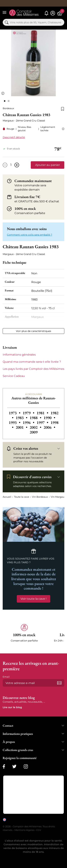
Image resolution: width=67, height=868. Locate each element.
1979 (29, 413)
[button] (62, 129)
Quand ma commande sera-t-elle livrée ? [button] (32, 362)
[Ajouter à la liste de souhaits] (63, 108)
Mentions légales (24, 830)
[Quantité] (11, 165)
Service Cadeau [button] (14, 376)
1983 (22, 418)
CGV (39, 830)
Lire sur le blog (12, 707)
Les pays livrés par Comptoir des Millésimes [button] (33, 369)
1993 (15, 423)
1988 (36, 418)
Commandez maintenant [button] (33, 181)
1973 (15, 413)
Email (6, 677)
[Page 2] (9, 101)
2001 (22, 427)
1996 (29, 423)
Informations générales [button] (19, 355)
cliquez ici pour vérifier (19, 822)
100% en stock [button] (25, 209)
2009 (34, 432)
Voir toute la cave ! (33, 599)
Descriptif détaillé (14, 137)
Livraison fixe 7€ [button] (27, 197)
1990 (49, 418)
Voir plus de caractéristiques (33, 331)
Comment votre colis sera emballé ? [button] (30, 235)
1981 (43, 413)
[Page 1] (5, 101)
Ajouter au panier (48, 165)
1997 (43, 423)
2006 (49, 427)
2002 (36, 427)
